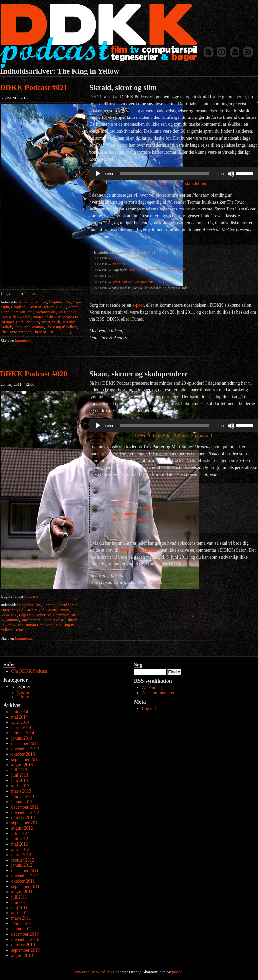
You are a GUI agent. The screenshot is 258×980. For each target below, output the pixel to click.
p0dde (177, 972)
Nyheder (23, 693)
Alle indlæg (152, 688)
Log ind (149, 708)
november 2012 (25, 812)
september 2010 (25, 950)
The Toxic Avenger (16, 332)
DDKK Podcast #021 (34, 88)
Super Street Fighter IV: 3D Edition (49, 620)
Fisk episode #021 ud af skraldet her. (174, 184)
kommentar (17, 341)
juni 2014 (20, 712)
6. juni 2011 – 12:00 (17, 98)
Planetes (32, 322)
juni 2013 (20, 775)
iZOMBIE (9, 615)
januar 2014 (22, 738)
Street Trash (51, 322)
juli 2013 (19, 770)
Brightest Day (60, 302)
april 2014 (21, 722)
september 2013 (25, 759)
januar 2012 (22, 865)
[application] (174, 174)
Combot (49, 605)
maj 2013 (20, 781)
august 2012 (22, 828)
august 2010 (22, 955)
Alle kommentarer (158, 693)
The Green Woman (29, 327)
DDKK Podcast (98, 36)
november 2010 (25, 939)
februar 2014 (23, 733)
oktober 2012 (23, 818)
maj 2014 (20, 717)
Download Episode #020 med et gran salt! (174, 435)
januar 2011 (22, 929)
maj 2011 (20, 908)
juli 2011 (19, 897)
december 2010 (25, 934)
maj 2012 (20, 844)
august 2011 (22, 892)
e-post (138, 305)
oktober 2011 (23, 881)
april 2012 (21, 849)
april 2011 (20, 913)
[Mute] (231, 174)
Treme (19, 630)
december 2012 (25, 807)
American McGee (33, 302)
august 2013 (22, 765)
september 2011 (25, 887)
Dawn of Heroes (41, 307)
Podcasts (31, 294)
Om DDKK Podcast (29, 671)
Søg (138, 664)
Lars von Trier (22, 312)
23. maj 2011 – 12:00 (18, 384)
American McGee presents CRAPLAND (144, 282)
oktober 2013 (23, 754)
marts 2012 (21, 855)
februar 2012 (23, 860)
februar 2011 (23, 924)
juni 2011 (20, 902)
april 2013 (21, 786)
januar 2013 (22, 802)
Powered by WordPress (94, 972)
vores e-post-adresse (138, 550)
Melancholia (46, 312)
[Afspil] (98, 174)
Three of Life (43, 332)
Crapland (18, 307)
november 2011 (25, 876)
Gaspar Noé (35, 610)
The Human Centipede (35, 625)
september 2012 (25, 823)
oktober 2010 (23, 945)
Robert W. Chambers (52, 615)
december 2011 (25, 871)
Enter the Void (12, 610)
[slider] (165, 174)
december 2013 (25, 744)
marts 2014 (21, 728)
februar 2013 (23, 796)
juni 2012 (20, 839)
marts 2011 (21, 918)
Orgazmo (26, 615)
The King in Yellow (61, 327)
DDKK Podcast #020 (34, 374)
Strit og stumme (125, 514)
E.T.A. (61, 307)
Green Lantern (58, 610)
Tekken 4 (8, 625)
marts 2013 (21, 791)
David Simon (68, 605)
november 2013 (25, 749)
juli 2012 (19, 834)
